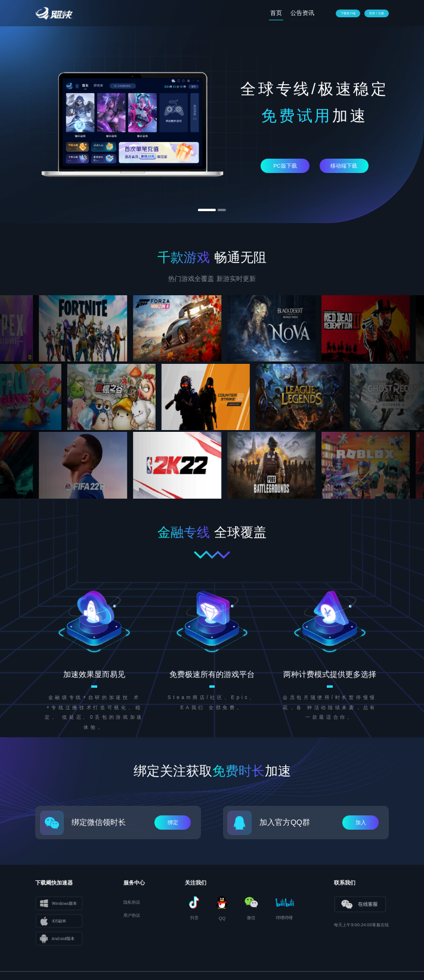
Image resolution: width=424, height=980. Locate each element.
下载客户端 (348, 13)
